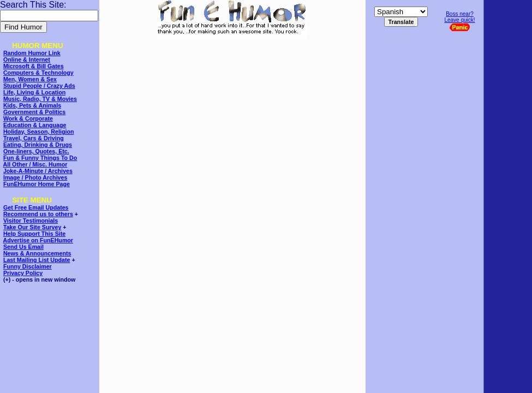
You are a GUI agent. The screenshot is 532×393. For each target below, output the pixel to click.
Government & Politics (34, 112)
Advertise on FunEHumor (38, 240)
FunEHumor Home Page (37, 184)
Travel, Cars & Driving (34, 138)
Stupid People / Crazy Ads (39, 86)
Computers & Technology (38, 73)
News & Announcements (37, 253)
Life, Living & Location (34, 92)
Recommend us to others (38, 214)
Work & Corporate (28, 118)
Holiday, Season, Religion (38, 132)
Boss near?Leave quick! (459, 21)
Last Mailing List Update (37, 260)
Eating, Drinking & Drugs (38, 145)
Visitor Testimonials (31, 221)
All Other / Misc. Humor (35, 164)
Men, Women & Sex (30, 79)
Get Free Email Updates (36, 207)
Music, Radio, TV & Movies (40, 99)
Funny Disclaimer (28, 266)
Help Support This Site (34, 234)
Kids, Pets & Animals (32, 105)
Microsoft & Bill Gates (34, 66)
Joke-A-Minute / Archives (38, 171)
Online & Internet (27, 59)
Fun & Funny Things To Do (40, 158)
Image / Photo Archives (35, 177)
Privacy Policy (23, 273)
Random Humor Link (32, 53)
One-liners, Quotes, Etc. (36, 151)
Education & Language (35, 125)
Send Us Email (23, 247)
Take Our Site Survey (32, 227)
